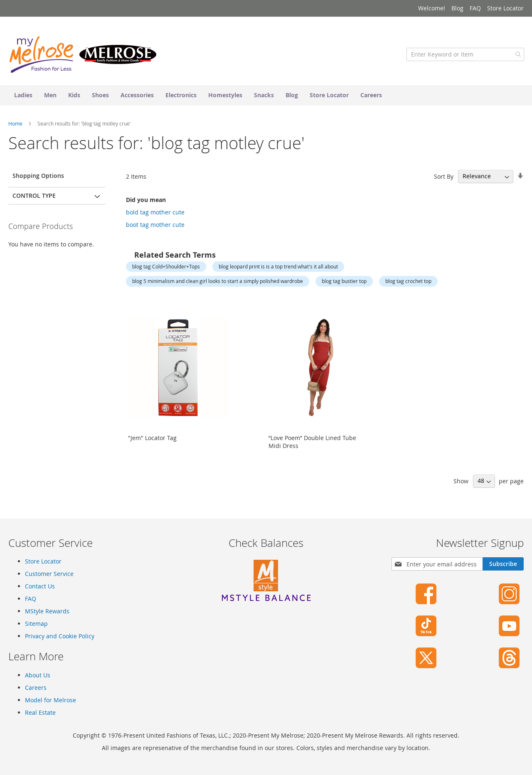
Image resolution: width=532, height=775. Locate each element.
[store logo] (83, 56)
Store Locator (505, 8)
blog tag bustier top (344, 283)
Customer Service (49, 574)
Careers (36, 688)
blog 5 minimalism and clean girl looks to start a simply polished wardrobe (218, 283)
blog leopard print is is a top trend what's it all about (278, 268)
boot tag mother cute (155, 226)
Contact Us (40, 586)
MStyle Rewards (47, 611)
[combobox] (465, 56)
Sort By (444, 178)
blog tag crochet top (408, 283)
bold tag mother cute (155, 214)
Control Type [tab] (34, 197)
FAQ (475, 8)
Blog (457, 8)
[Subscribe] (503, 564)
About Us (38, 675)
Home (16, 125)
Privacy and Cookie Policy (60, 636)
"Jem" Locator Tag (152, 439)
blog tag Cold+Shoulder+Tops (166, 268)
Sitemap (36, 624)
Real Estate (40, 712)
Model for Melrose (50, 700)
